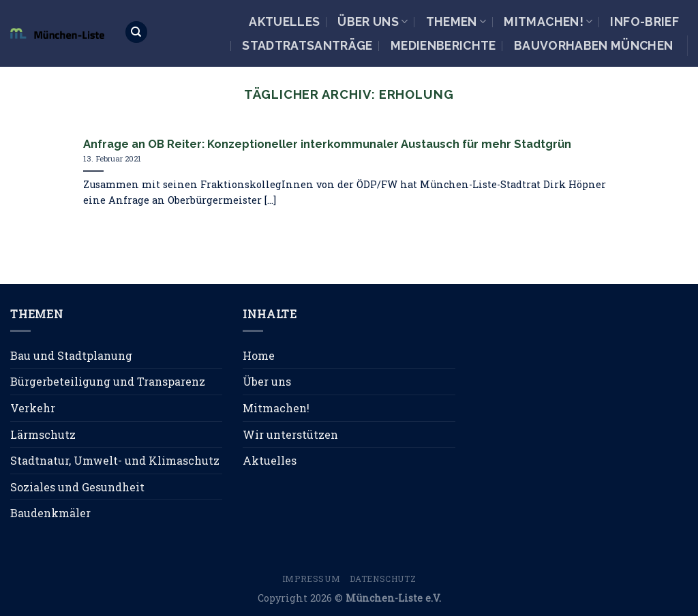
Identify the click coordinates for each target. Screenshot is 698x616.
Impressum (312, 579)
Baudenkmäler (50, 513)
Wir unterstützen (290, 434)
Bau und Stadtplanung (71, 355)
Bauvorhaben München (594, 45)
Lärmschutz (43, 434)
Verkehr (33, 408)
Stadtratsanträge (307, 45)
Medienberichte (443, 45)
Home (259, 355)
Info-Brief (644, 21)
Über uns (373, 21)
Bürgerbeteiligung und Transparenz (108, 381)
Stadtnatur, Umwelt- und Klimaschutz (115, 460)
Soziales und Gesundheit (77, 487)
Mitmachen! (548, 21)
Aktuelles (284, 21)
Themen (456, 21)
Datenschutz (383, 579)
